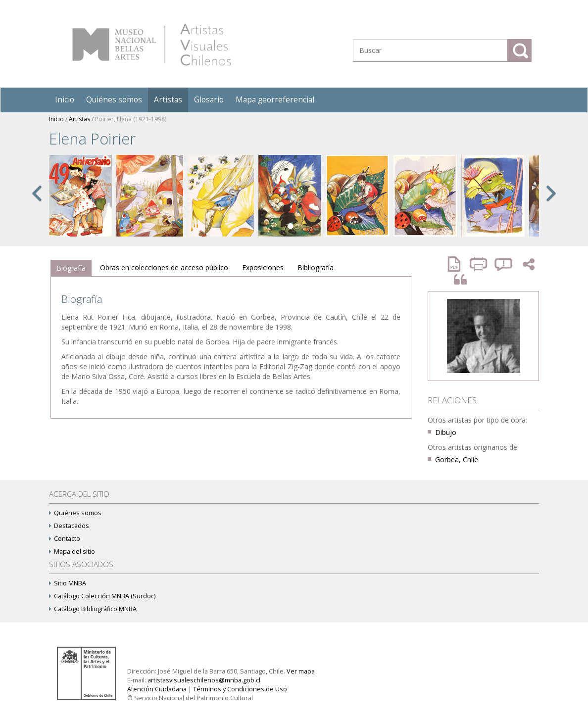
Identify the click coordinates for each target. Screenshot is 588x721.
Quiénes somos (114, 100)
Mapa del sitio (72, 552)
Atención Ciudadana (157, 689)
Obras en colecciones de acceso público (164, 267)
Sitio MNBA (68, 583)
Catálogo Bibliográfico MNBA (93, 609)
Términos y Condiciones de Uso (240, 689)
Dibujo (446, 432)
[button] (37, 204)
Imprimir (480, 264)
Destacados (69, 526)
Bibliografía (316, 267)
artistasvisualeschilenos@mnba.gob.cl (204, 680)
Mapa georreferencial (275, 100)
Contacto (65, 539)
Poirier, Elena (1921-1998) (131, 119)
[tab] (71, 268)
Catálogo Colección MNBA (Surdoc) (102, 596)
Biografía (71, 268)
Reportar (504, 264)
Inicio (65, 100)
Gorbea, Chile (457, 459)
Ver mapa (301, 671)
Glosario (209, 100)
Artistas (168, 100)
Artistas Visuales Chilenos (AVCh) (152, 45)
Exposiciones (263, 267)
